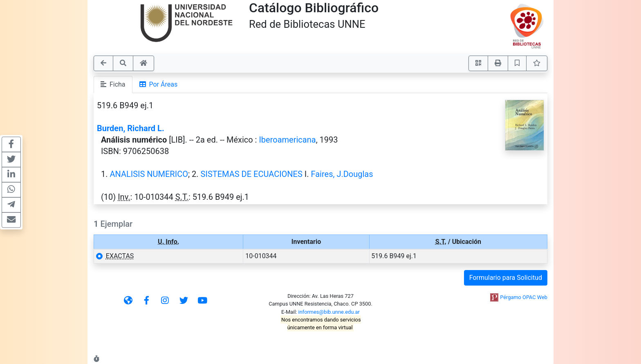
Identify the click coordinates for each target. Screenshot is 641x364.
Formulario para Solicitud (506, 278)
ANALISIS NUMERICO (149, 174)
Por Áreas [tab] (159, 84)
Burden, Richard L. (131, 128)
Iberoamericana (287, 140)
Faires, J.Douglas (342, 174)
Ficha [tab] (113, 84)
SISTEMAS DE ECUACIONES (252, 174)
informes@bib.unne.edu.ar (329, 312)
